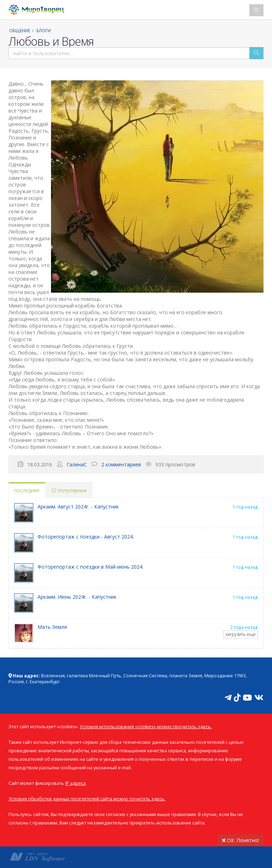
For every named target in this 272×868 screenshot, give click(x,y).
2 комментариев (121, 464)
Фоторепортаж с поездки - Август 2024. (86, 537)
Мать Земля (52, 627)
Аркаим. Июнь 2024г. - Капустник (77, 597)
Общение (20, 30)
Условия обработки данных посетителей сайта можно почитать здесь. (87, 799)
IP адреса (75, 783)
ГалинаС (77, 464)
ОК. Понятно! (240, 840)
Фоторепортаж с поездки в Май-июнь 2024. (90, 567)
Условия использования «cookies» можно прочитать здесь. (146, 727)
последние (27, 490)
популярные (69, 490)
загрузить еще (240, 634)
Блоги (44, 30)
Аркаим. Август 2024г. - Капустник (78, 507)
